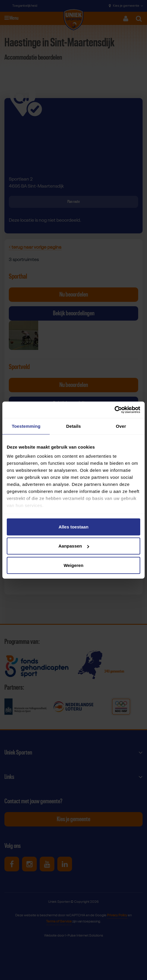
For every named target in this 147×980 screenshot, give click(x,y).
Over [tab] (121, 426)
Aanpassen (74, 546)
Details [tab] (73, 426)
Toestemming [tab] (26, 426)
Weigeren (73, 565)
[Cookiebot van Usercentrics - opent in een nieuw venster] (115, 410)
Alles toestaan (73, 527)
